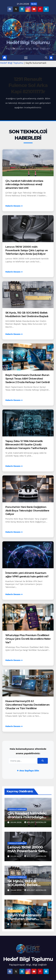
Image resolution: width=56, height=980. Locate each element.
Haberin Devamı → (14, 206)
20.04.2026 (16, 822)
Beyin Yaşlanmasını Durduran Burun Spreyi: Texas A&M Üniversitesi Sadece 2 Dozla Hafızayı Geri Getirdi (27, 379)
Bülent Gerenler (35, 822)
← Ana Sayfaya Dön (28, 771)
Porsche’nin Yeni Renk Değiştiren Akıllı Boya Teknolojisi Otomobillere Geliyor (27, 511)
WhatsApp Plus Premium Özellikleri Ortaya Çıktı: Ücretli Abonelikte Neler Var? (28, 639)
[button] (46, 58)
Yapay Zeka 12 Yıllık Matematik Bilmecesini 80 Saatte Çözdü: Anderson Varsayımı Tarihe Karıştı (26, 445)
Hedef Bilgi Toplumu (28, 43)
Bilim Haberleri (15, 911)
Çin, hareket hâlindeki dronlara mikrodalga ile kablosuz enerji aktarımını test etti (24, 184)
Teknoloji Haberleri (17, 809)
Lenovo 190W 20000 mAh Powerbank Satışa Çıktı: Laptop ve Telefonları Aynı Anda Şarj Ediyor (27, 250)
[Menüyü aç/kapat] (26, 58)
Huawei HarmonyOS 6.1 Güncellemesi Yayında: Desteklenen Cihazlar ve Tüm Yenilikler (27, 705)
